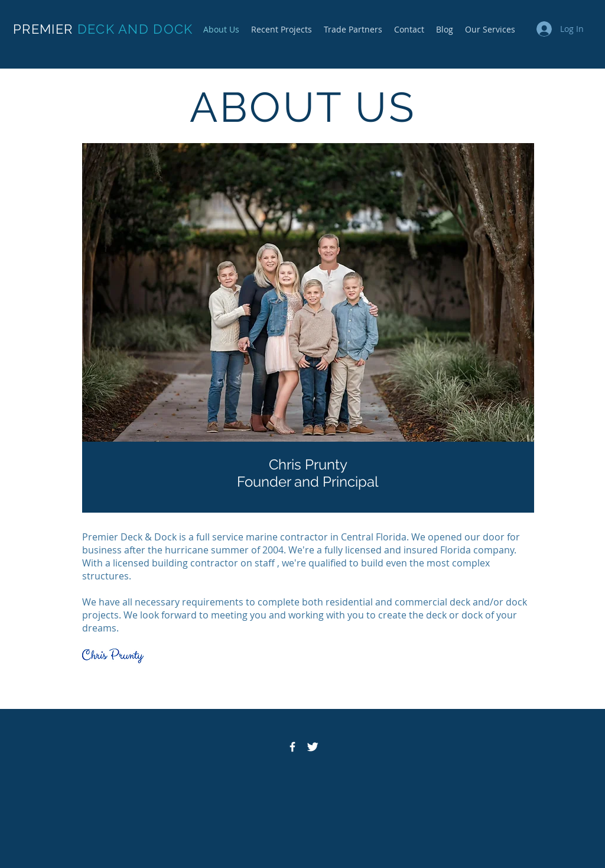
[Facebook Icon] (292, 747)
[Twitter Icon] (313, 747)
